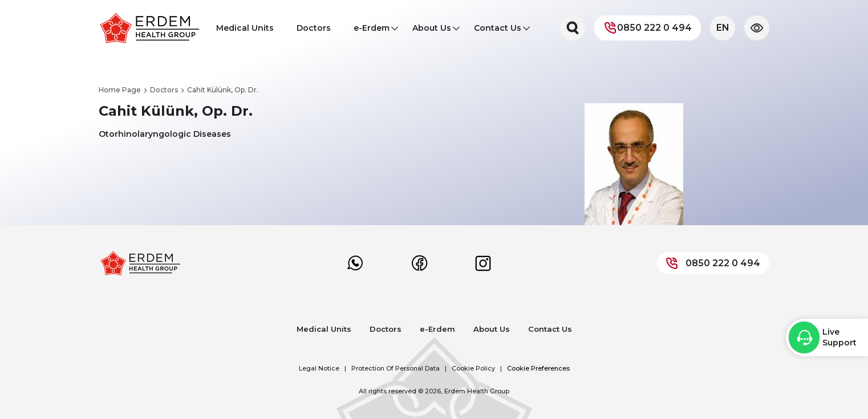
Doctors (314, 28)
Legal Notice (319, 368)
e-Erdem (372, 31)
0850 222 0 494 (648, 28)
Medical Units (245, 28)
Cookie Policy (473, 368)
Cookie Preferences (538, 368)
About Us (432, 31)
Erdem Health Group (477, 391)
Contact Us (498, 31)
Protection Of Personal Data (396, 368)
